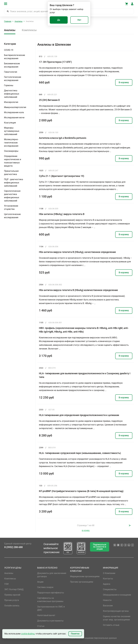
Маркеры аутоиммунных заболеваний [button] (12, 131)
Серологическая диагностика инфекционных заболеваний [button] (12, 196)
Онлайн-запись (12, 606)
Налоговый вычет (46, 615)
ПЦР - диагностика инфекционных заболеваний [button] (14, 183)
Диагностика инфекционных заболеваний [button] (12, 94)
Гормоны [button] (9, 85)
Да (59, 20)
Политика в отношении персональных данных (93, 638)
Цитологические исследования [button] (12, 216)
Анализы (19, 21)
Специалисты (110, 589)
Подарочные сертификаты (51, 593)
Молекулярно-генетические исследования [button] (11, 143)
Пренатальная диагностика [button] (11, 173)
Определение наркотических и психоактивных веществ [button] (13, 161)
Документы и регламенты (50, 621)
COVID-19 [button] (9, 50)
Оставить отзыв (111, 625)
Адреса (107, 584)
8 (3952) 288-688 (13, 547)
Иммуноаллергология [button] (15, 107)
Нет (79, 20)
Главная (8, 21)
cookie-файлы (28, 634)
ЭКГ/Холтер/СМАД (14, 589)
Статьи (41, 626)
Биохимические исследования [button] (12, 65)
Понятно (75, 634)
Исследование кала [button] (14, 112)
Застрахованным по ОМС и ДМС (51, 608)
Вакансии (108, 606)
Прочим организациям (82, 582)
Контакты (108, 579)
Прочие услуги (12, 600)
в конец (86, 530)
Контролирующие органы (116, 611)
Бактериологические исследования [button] (14, 57)
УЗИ (6, 584)
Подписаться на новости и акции (100, 547)
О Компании (109, 573)
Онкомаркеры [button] (11, 151)
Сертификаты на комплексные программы (50, 600)
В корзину (124, 82)
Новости (107, 600)
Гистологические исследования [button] (13, 79)
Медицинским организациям (85, 576)
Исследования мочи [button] (14, 118)
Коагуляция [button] (10, 123)
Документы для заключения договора (52, 575)
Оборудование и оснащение (117, 595)
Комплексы (29, 30)
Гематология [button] (11, 72)
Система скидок (45, 587)
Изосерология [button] (11, 102)
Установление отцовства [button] (11, 207)
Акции (40, 582)
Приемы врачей (12, 595)
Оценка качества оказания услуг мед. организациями (117, 618)
